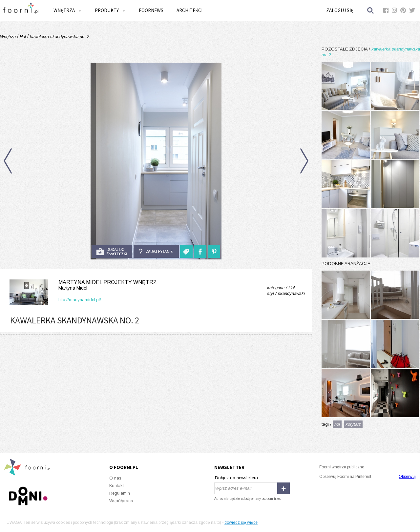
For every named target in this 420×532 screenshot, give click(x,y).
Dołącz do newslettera (236, 478)
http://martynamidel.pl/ (80, 300)
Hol (23, 37)
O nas (115, 478)
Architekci (189, 10)
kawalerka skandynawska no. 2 (59, 37)
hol (337, 424)
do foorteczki (112, 252)
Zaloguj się (340, 10)
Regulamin (120, 493)
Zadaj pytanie (156, 252)
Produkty (110, 10)
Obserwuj (407, 477)
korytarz (353, 424)
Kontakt (116, 486)
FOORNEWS (151, 10)
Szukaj (371, 10)
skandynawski (291, 293)
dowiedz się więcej (241, 522)
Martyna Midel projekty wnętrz (82, 285)
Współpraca (121, 501)
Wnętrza (68, 10)
